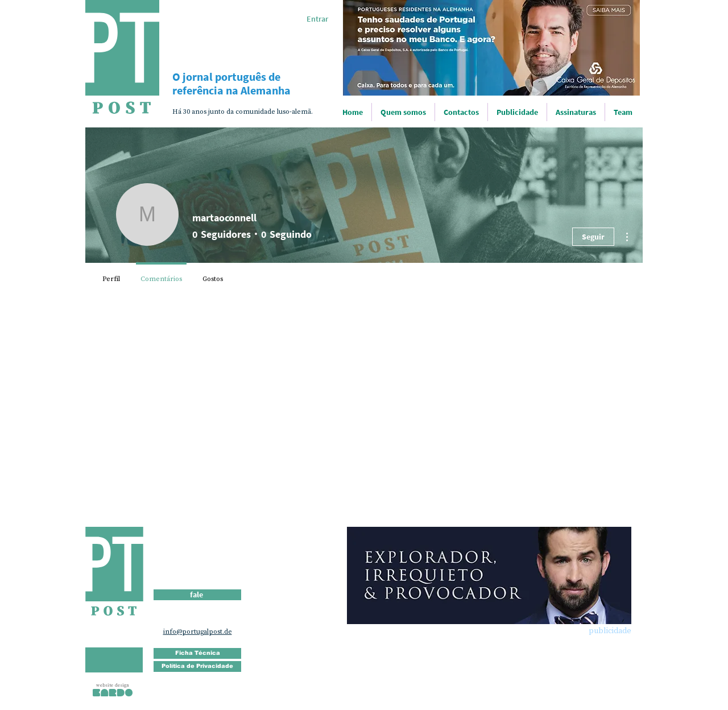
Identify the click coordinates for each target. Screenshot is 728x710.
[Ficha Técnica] (197, 653)
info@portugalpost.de (198, 631)
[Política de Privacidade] (197, 666)
